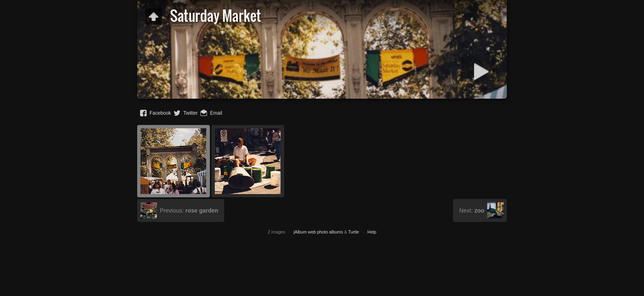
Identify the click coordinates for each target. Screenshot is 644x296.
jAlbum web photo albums (318, 232)
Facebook (160, 113)
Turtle (354, 232)
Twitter (190, 113)
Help (372, 232)
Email (216, 113)
